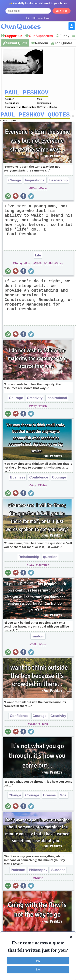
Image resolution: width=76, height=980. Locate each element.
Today (18, 266)
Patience (18, 873)
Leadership (58, 183)
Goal (43, 647)
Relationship (29, 560)
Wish (43, 409)
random (38, 639)
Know (39, 881)
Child (49, 266)
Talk (34, 647)
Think (43, 488)
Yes (38, 961)
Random (42, 43)
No (38, 969)
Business (18, 480)
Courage (16, 401)
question (50, 560)
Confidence (39, 480)
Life (38, 258)
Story (59, 266)
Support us (14, 36)
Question (43, 568)
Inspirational (35, 183)
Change (15, 183)
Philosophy (38, 873)
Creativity (35, 401)
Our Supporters (41, 36)
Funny (64, 36)
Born (43, 191)
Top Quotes (64, 43)
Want (33, 727)
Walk (39, 266)
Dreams (49, 798)
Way (34, 191)
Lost (29, 266)
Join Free (62, 11)
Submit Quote (17, 43)
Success (58, 873)
